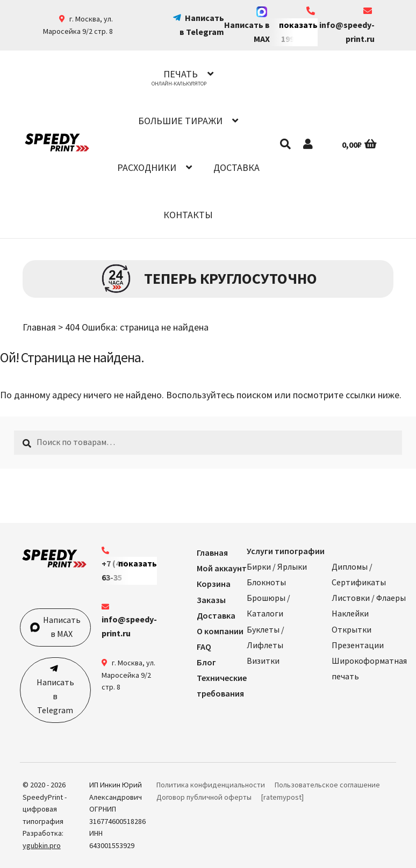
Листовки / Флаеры (369, 598)
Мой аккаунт (222, 568)
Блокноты (266, 582)
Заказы (211, 600)
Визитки (263, 661)
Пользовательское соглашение (327, 785)
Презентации (358, 645)
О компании (220, 631)
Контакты (188, 215)
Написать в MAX (247, 25)
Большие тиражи (180, 121)
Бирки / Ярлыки (277, 566)
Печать (181, 74)
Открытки (352, 629)
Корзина (214, 584)
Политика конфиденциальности (211, 785)
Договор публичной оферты (204, 797)
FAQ (204, 647)
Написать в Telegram (55, 696)
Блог (206, 662)
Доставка (236, 167)
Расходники (147, 167)
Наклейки (350, 613)
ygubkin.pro (42, 845)
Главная (39, 327)
